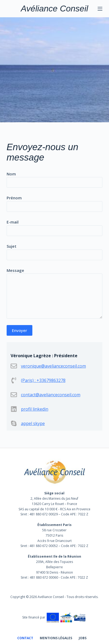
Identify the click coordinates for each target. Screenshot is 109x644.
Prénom (55, 202)
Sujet (55, 251)
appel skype (33, 423)
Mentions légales (56, 638)
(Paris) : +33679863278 (43, 380)
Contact (25, 638)
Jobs (83, 638)
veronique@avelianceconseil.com (53, 366)
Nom (55, 178)
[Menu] (100, 9)
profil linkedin (35, 409)
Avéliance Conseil (55, 9)
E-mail (55, 226)
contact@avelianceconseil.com (51, 395)
